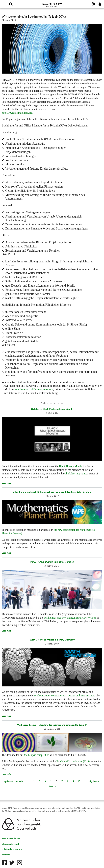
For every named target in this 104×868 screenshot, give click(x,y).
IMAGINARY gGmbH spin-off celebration (52, 562)
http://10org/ (17, 113)
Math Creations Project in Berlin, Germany (52, 640)
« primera (8, 781)
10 (79, 781)
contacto (6, 855)
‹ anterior (19, 781)
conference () (73, 761)
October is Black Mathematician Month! (52, 409)
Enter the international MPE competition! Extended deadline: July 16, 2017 (52, 492)
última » (52, 786)
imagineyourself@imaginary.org (34, 389)
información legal (10, 844)
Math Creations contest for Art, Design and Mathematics (64, 696)
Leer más (6, 483)
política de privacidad (12, 849)
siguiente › (94, 781)
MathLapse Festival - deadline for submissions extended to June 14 (52, 725)
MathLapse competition (37, 755)
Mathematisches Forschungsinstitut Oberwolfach (70, 618)
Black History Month (70, 466)
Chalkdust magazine (75, 474)
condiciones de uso (11, 839)
